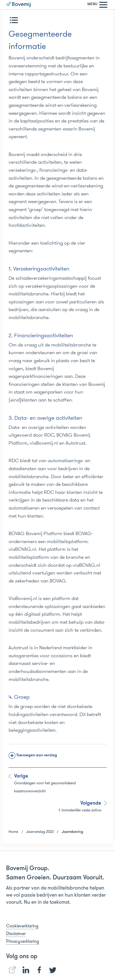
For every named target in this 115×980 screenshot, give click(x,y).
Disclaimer (16, 934)
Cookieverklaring (22, 926)
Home (13, 832)
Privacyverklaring (23, 941)
